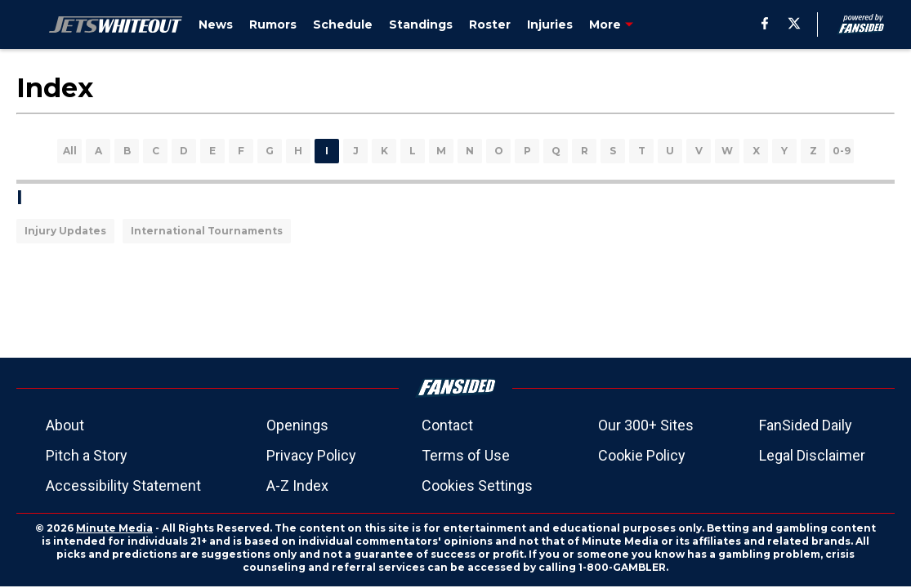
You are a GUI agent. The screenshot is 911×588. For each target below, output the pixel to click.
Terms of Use (466, 455)
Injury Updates (65, 231)
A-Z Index (297, 486)
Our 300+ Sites (646, 425)
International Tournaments (207, 231)
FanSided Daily (806, 425)
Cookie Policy (642, 455)
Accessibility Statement (123, 486)
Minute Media (114, 528)
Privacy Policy (311, 455)
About (65, 425)
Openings (297, 425)
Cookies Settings (477, 486)
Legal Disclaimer (812, 455)
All (70, 151)
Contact (447, 425)
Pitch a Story (87, 455)
